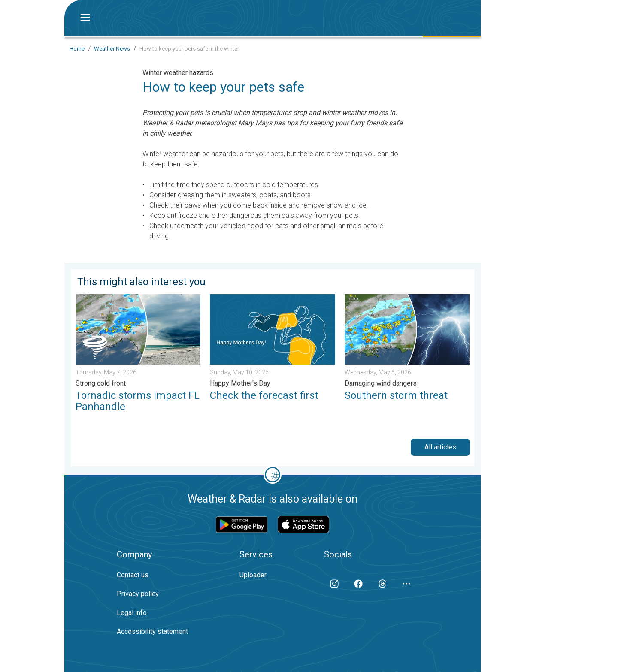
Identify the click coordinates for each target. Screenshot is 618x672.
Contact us (133, 575)
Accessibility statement (152, 631)
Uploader (253, 575)
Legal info (132, 613)
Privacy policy (138, 594)
